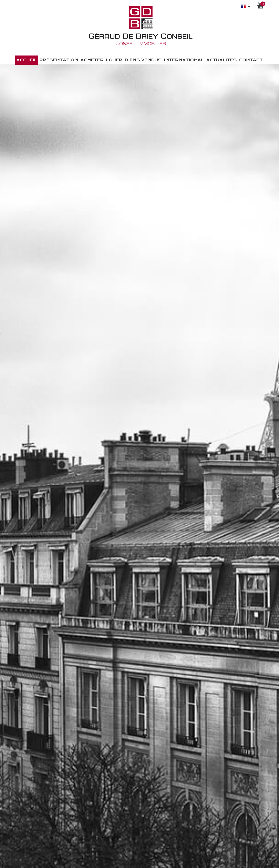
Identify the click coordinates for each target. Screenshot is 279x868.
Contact (251, 60)
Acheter (92, 60)
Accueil (27, 60)
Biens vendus (143, 60)
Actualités (221, 60)
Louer (114, 60)
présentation (59, 60)
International (184, 60)
